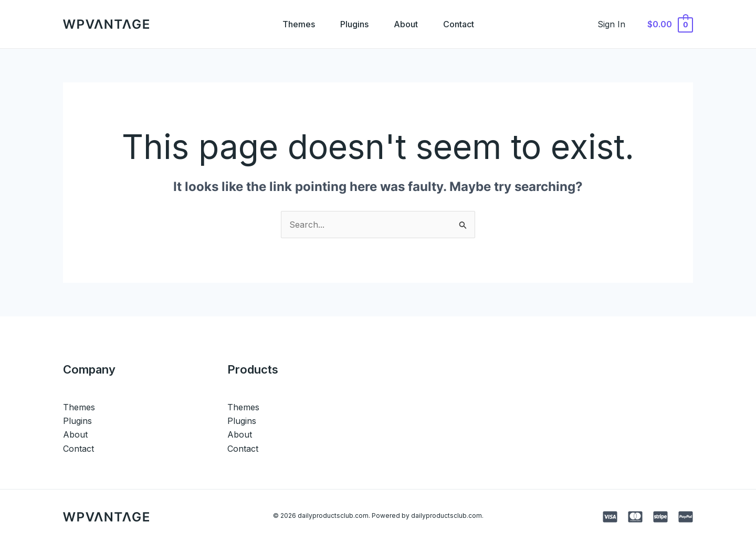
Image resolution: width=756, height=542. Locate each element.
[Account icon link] (611, 24)
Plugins (354, 24)
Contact (459, 24)
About (406, 24)
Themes (299, 24)
